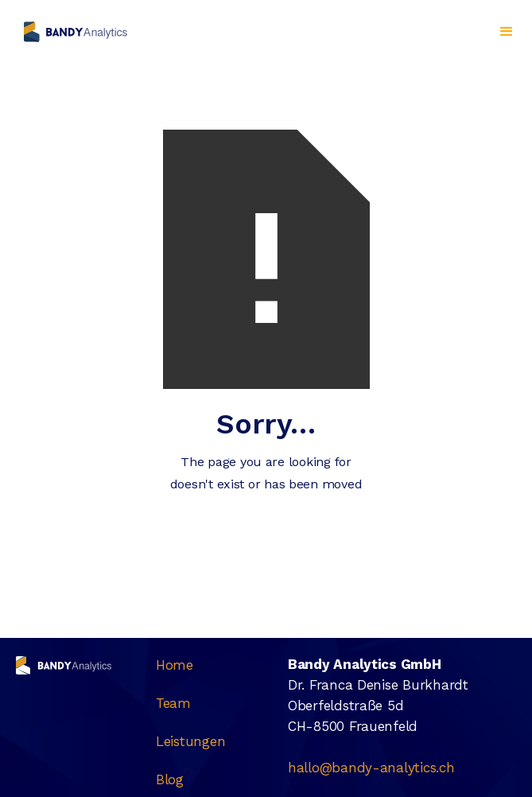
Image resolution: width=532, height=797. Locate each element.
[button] (507, 32)
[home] (72, 32)
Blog (170, 780)
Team (173, 703)
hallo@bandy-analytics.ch (371, 768)
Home (175, 665)
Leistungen (190, 741)
